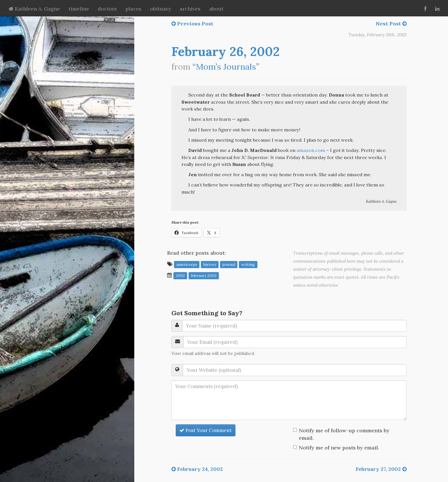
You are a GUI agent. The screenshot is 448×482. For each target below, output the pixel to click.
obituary (161, 9)
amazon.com (311, 150)
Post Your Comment (206, 430)
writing (248, 264)
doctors (107, 9)
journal (229, 264)
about (216, 9)
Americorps (187, 264)
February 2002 (204, 276)
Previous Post (192, 24)
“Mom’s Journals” (226, 67)
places (133, 9)
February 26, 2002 (226, 51)
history (210, 264)
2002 (180, 276)
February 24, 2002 (197, 469)
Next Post (391, 24)
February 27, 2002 (381, 469)
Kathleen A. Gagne (34, 9)
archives (190, 9)
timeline (79, 9)
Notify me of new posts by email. (339, 448)
